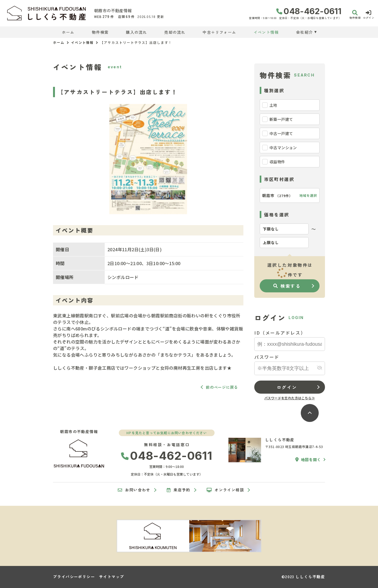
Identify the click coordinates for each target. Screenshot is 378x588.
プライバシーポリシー (74, 577)
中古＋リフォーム (219, 32)
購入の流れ (136, 32)
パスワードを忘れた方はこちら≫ (290, 398)
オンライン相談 (225, 490)
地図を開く (308, 460)
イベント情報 (266, 32)
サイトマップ (111, 577)
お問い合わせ (134, 490)
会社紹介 (305, 32)
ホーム (68, 32)
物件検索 (100, 32)
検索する (287, 286)
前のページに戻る (222, 387)
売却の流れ (175, 32)
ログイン (287, 387)
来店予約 (179, 490)
